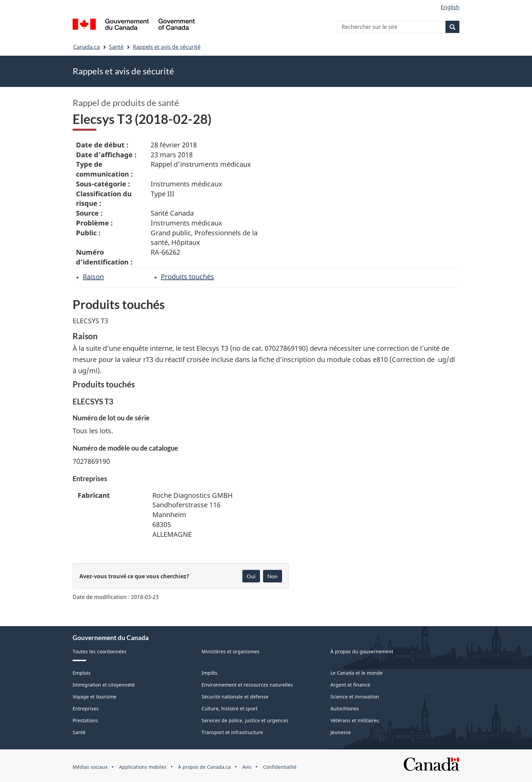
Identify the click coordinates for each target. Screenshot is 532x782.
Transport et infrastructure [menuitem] (232, 732)
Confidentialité (280, 767)
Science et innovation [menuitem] (355, 697)
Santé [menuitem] (79, 732)
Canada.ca (87, 47)
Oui (251, 576)
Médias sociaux (90, 767)
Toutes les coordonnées (100, 651)
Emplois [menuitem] (82, 673)
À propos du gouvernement (362, 651)
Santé (116, 47)
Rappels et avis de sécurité (167, 47)
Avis (247, 767)
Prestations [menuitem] (85, 720)
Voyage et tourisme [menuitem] (94, 697)
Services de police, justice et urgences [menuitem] (245, 720)
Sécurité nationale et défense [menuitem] (235, 697)
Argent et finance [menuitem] (350, 685)
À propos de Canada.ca (204, 767)
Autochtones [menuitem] (345, 708)
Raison (93, 277)
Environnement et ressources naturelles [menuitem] (247, 685)
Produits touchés (187, 277)
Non (272, 576)
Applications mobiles (143, 767)
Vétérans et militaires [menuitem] (355, 720)
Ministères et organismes (231, 651)
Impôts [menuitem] (210, 673)
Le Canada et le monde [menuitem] (357, 673)
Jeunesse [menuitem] (341, 732)
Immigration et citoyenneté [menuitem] (104, 685)
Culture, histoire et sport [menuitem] (230, 708)
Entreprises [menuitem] (86, 708)
